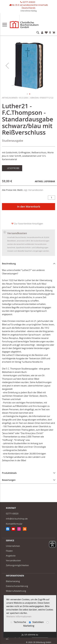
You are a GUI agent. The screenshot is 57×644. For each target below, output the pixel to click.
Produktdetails (9, 473)
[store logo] (28, 22)
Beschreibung (9, 264)
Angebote (11, 556)
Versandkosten (13, 560)
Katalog (34, 11)
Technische (19, 622)
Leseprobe (13, 168)
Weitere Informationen (19, 616)
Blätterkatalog (13, 581)
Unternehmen (26, 11)
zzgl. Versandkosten (33, 190)
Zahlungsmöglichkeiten (17, 565)
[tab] (28, 264)
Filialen (50, 33)
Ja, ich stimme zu (30, 635)
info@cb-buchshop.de (17, 519)
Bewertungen (9, 480)
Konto (42, 33)
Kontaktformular (14, 524)
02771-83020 (29, 2)
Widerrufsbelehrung (16, 591)
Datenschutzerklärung (17, 586)
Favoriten (46, 33)
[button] (7, 66)
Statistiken (37, 622)
